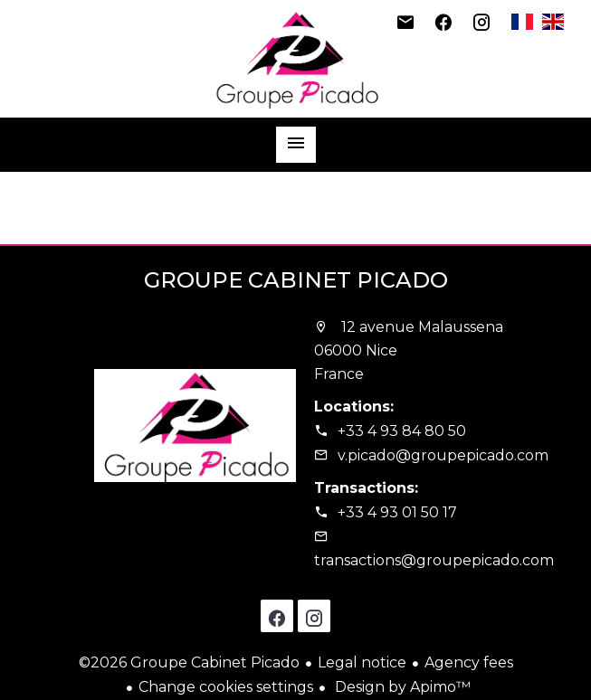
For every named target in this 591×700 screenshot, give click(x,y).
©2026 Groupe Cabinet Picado (189, 662)
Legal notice (362, 662)
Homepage (296, 59)
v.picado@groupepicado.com (443, 455)
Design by (401, 687)
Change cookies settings (226, 687)
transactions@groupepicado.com (434, 560)
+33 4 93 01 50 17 (397, 512)
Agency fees (469, 662)
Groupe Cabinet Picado (296, 280)
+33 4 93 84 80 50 (402, 431)
